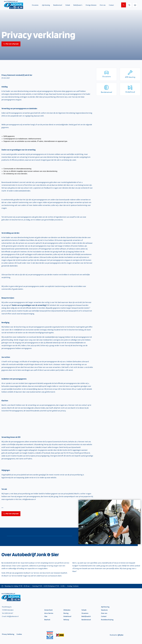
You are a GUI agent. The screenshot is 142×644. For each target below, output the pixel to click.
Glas (46, 616)
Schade (68, 5)
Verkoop (66, 620)
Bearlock (47, 620)
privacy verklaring (8, 634)
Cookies (19, 634)
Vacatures (104, 610)
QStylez (120, 635)
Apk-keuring (46, 5)
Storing (66, 613)
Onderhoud (67, 616)
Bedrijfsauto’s (78, 5)
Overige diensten (91, 5)
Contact (111, 5)
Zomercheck (48, 610)
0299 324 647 (9, 613)
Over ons (103, 5)
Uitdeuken (67, 610)
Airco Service (49, 613)
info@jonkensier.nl (13, 616)
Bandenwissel (58, 5)
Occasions (35, 5)
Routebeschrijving (107, 620)
